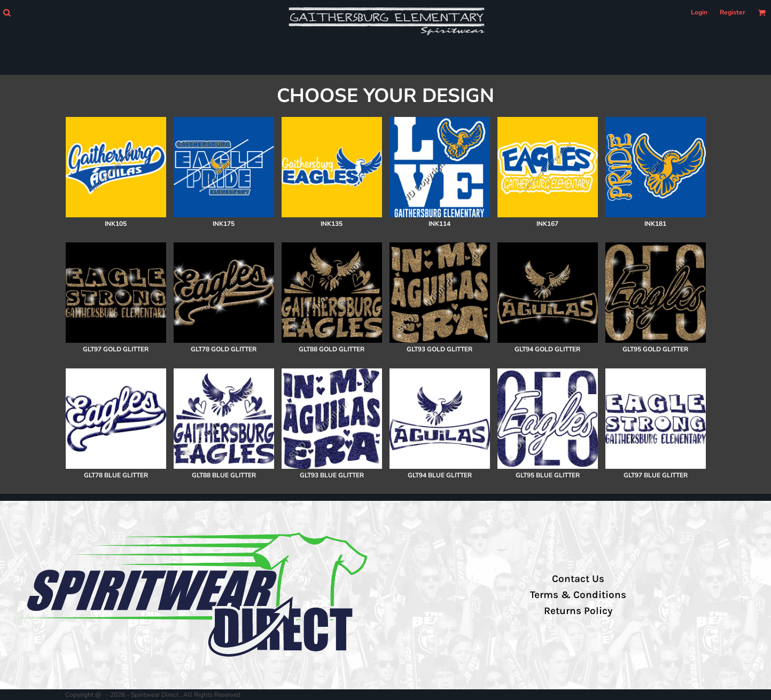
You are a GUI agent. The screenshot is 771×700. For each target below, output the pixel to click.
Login (699, 12)
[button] (7, 13)
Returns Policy (578, 611)
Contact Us (578, 579)
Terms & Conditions (578, 595)
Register (733, 12)
